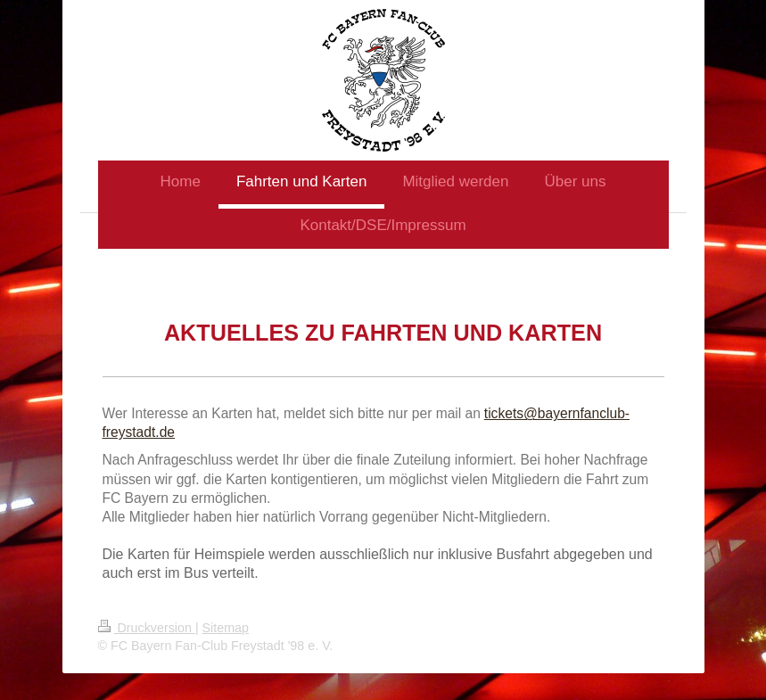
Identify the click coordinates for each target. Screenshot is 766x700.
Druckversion (147, 628)
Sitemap (226, 628)
